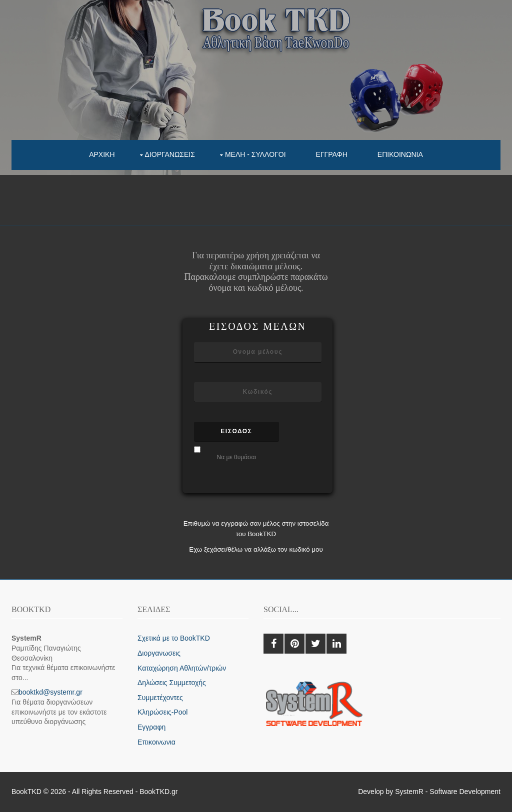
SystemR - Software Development (448, 792)
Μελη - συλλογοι (255, 154)
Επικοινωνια (400, 154)
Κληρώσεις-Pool (162, 712)
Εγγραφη (332, 154)
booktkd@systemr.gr (50, 692)
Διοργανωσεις (170, 154)
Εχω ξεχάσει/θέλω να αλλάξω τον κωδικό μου (256, 549)
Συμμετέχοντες (160, 698)
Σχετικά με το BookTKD (174, 638)
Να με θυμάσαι (236, 457)
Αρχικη (102, 154)
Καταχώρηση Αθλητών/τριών (182, 668)
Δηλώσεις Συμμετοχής (172, 683)
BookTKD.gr (158, 792)
